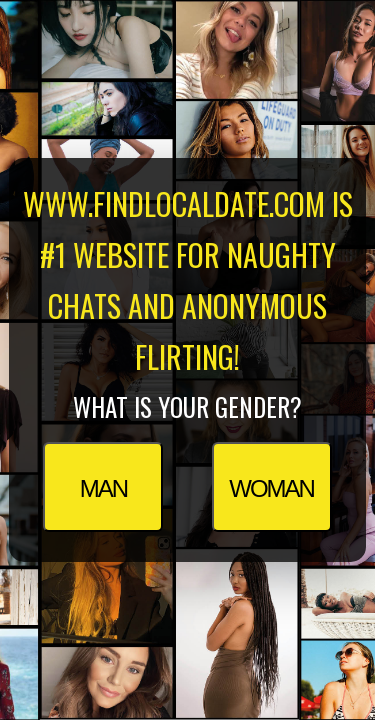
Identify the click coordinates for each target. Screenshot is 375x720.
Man (103, 488)
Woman (271, 488)
